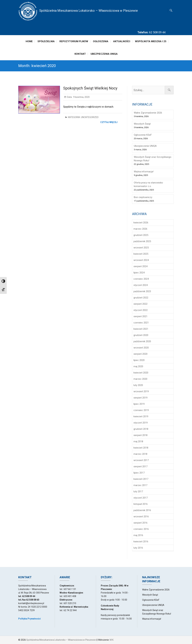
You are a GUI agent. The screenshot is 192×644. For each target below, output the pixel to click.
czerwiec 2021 (141, 323)
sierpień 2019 (140, 398)
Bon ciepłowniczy (143, 197)
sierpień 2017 (140, 466)
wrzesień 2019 (141, 391)
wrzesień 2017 (141, 460)
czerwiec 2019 (141, 410)
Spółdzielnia (46, 41)
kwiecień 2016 (141, 542)
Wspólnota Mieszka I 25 (151, 41)
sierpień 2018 (140, 435)
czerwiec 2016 (141, 529)
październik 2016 (142, 510)
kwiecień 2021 (141, 329)
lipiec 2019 (139, 404)
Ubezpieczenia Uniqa (104, 54)
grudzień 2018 (141, 429)
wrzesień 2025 (141, 248)
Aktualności (122, 41)
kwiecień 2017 (141, 479)
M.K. (112, 640)
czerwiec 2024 (141, 279)
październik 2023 (142, 291)
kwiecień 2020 (141, 373)
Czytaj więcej (109, 122)
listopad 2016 (141, 504)
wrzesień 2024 (141, 260)
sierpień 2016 (140, 523)
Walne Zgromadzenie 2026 (148, 113)
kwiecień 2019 (141, 416)
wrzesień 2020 (141, 348)
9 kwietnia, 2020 (81, 97)
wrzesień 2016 (141, 517)
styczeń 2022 (141, 310)
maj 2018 (138, 441)
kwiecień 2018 (141, 448)
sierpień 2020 (140, 354)
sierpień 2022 (140, 304)
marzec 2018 (140, 454)
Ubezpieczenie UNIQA (145, 146)
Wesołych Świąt (142, 124)
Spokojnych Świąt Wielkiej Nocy (90, 88)
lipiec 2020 (139, 360)
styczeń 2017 (141, 498)
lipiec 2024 (139, 273)
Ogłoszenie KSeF (143, 135)
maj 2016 (138, 535)
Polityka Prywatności (29, 619)
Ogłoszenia (101, 41)
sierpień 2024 (140, 266)
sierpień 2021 (140, 316)
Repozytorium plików (74, 41)
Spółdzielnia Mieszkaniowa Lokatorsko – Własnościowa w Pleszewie (89, 11)
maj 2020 (138, 366)
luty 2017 (138, 491)
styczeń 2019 (141, 423)
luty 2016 (138, 548)
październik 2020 (142, 341)
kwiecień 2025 (141, 254)
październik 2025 (142, 241)
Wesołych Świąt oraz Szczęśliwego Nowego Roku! (153, 159)
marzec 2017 (140, 485)
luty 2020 (138, 385)
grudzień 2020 (141, 335)
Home (29, 41)
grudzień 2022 (141, 298)
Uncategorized (90, 117)
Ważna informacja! (144, 172)
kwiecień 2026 (141, 223)
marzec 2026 (140, 229)
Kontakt (80, 54)
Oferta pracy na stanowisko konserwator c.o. (148, 184)
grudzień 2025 (141, 235)
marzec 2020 (140, 379)
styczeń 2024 (141, 285)
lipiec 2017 (139, 473)
